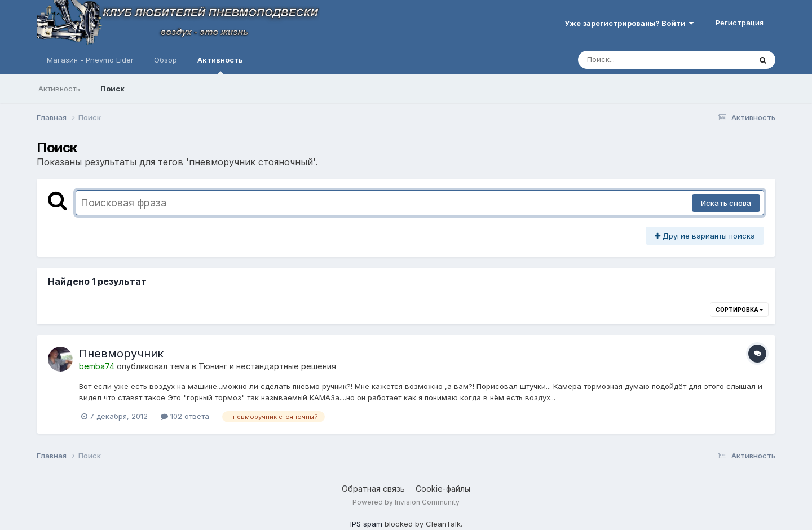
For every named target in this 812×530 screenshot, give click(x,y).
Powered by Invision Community (406, 502)
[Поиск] (643, 60)
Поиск (112, 89)
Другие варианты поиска (705, 236)
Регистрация (740, 23)
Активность (220, 65)
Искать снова (726, 203)
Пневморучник (121, 354)
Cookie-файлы (443, 489)
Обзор (166, 60)
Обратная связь (373, 489)
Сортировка (739, 310)
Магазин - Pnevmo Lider (90, 60)
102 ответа (185, 416)
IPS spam (366, 524)
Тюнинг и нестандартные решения (267, 366)
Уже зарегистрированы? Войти (629, 23)
